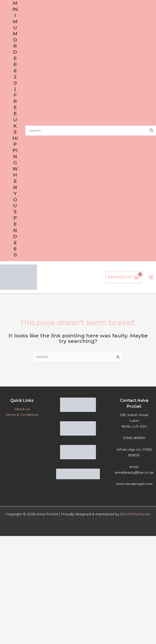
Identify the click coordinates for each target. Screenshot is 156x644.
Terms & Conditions (22, 415)
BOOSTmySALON (135, 514)
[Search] (152, 131)
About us (22, 409)
